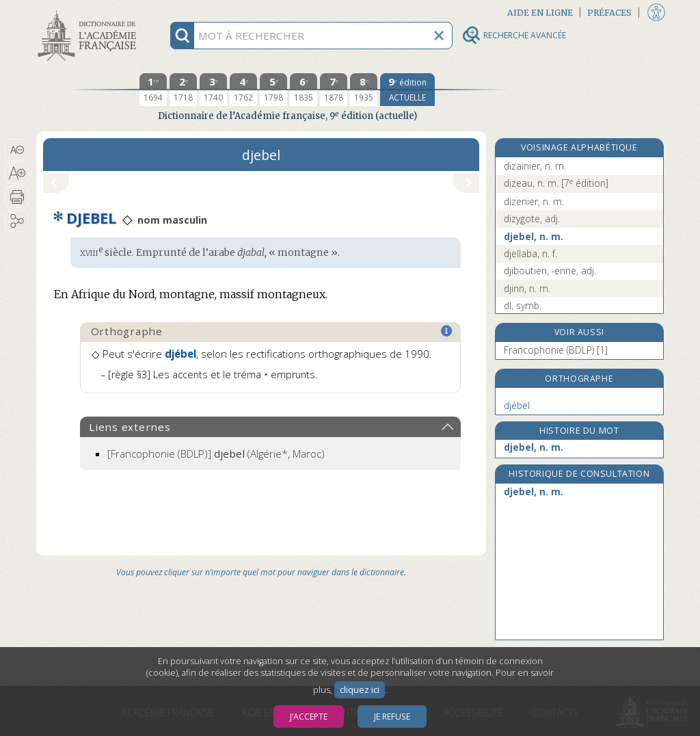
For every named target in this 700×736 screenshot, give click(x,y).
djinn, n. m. (527, 288)
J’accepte (309, 717)
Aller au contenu (90, 12)
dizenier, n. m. (534, 201)
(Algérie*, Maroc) (216, 454)
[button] (17, 150)
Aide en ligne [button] (540, 13)
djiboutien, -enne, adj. (550, 271)
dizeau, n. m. (556, 183)
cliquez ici (360, 690)
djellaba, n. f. (530, 253)
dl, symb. (523, 305)
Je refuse (392, 717)
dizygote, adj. (532, 219)
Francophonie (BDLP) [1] (556, 350)
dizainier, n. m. (535, 166)
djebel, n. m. (534, 236)
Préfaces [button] (609, 13)
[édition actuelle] (407, 90)
